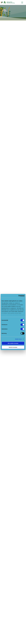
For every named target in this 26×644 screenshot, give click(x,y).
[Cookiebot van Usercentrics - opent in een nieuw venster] (19, 296)
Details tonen (18, 339)
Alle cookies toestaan (13, 343)
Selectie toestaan (13, 347)
